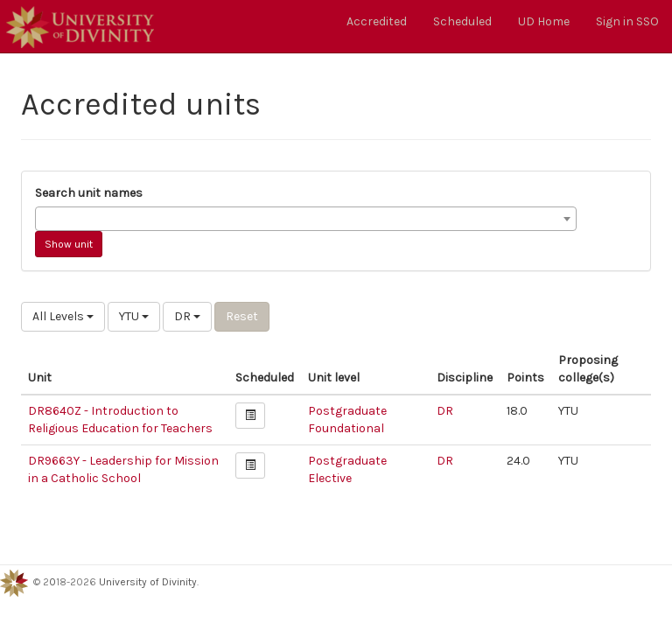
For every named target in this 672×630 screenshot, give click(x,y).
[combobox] (306, 219)
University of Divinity (148, 582)
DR (187, 316)
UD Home (544, 21)
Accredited (377, 21)
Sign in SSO (627, 21)
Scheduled (462, 21)
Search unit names (89, 193)
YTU (134, 316)
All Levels (63, 316)
